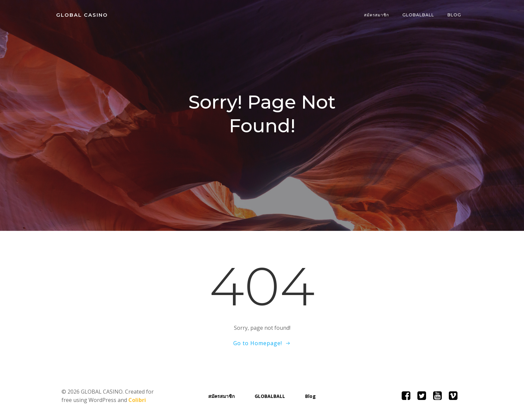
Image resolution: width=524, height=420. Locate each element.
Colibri (137, 400)
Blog (454, 15)
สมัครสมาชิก (376, 15)
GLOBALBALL (418, 15)
